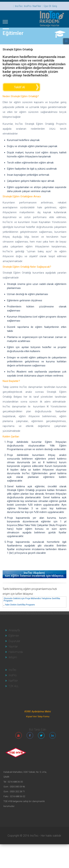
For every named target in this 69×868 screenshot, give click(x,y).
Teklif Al (19, 87)
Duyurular (13, 641)
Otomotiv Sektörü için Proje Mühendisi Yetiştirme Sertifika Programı (32, 600)
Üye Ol (47, 6)
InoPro (28, 6)
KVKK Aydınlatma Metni (38, 712)
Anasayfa (13, 630)
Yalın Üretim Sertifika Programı (20, 605)
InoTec (19, 6)
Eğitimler (12, 636)
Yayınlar (11, 647)
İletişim (11, 657)
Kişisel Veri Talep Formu (38, 716)
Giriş (55, 6)
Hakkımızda (14, 652)
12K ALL (12, 686)
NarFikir (37, 6)
